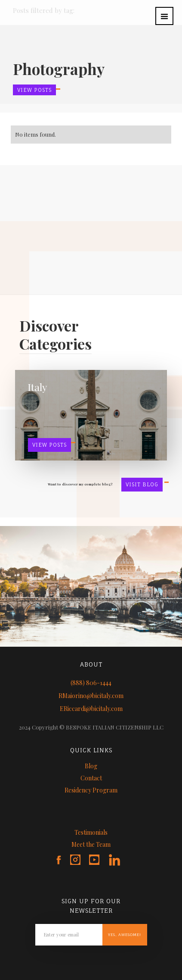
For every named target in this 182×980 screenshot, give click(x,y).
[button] (164, 16)
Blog (91, 766)
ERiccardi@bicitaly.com (91, 709)
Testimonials (91, 832)
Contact (91, 778)
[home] (6, 5)
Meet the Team (91, 844)
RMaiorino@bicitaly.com (91, 696)
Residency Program (91, 790)
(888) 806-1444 (91, 683)
